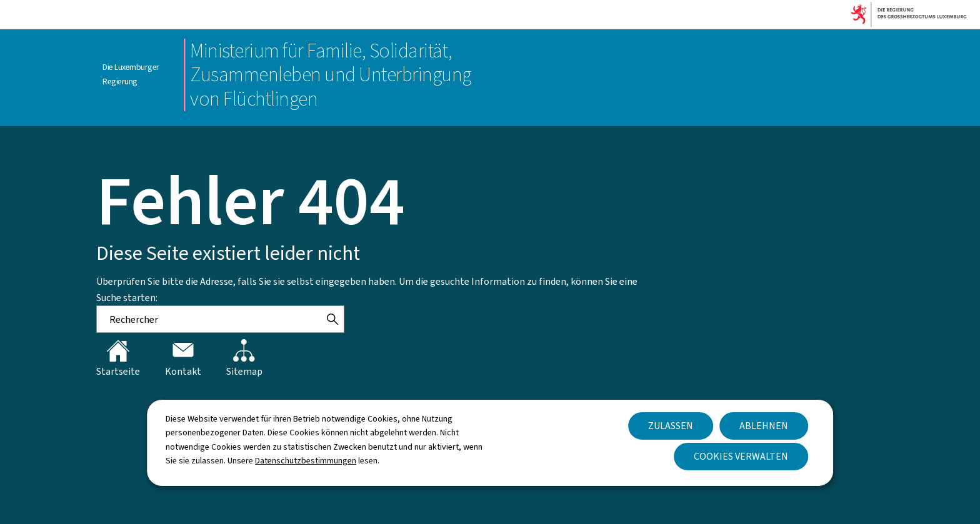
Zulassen (671, 426)
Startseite (118, 358)
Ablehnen (764, 426)
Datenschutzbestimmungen (306, 461)
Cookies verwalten (741, 456)
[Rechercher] (332, 319)
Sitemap (244, 358)
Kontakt (183, 358)
